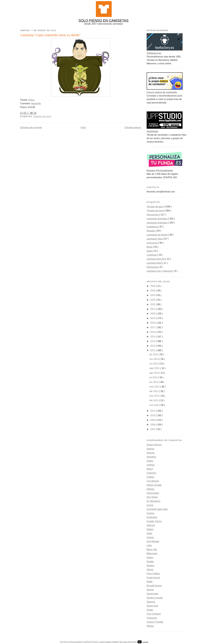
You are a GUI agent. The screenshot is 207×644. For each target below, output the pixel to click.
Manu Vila (152, 549)
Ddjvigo (150, 489)
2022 (153, 304)
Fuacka (150, 513)
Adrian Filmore (154, 445)
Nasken (151, 566)
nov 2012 (154, 359)
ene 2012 (154, 405)
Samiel (150, 590)
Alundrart (151, 457)
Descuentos (153, 215)
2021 (153, 309)
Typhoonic (152, 618)
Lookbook (152, 255)
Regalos (151, 231)
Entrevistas (153, 267)
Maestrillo (36, 103)
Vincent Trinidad (155, 622)
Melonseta (152, 553)
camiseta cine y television (160, 271)
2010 (153, 415)
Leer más (145, 642)
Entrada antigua (133, 127)
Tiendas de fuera (156, 211)
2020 (153, 314)
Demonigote (153, 493)
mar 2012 (155, 396)
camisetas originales (157, 223)
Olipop (150, 570)
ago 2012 (154, 373)
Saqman (151, 602)
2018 (153, 323)
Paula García (153, 578)
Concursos (152, 243)
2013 (153, 346)
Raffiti (150, 582)
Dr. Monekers (153, 501)
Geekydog (152, 517)
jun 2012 (154, 382)
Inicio (83, 127)
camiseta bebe (154, 263)
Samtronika (152, 594)
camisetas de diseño (157, 235)
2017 (153, 327)
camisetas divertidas (157, 219)
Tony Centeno (154, 614)
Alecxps (151, 453)
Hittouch (151, 525)
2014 (153, 341)
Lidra (149, 545)
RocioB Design (154, 586)
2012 (153, 350)
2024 (153, 295)
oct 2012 (154, 364)
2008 (153, 425)
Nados (150, 557)
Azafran (151, 465)
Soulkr (150, 610)
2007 (153, 429)
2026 (153, 286)
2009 (153, 420)
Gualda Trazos (154, 521)
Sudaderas (153, 227)
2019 (153, 318)
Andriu (150, 461)
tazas (150, 251)
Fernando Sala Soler (157, 509)
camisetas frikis (155, 239)
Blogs (150, 247)
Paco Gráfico (153, 574)
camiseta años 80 (156, 259)
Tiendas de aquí (42, 116)
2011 (153, 411)
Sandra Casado (155, 598)
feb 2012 (154, 400)
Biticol (150, 469)
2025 (153, 291)
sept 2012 (155, 368)
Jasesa (150, 537)
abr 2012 (154, 391)
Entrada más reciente (31, 127)
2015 (153, 337)
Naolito (150, 562)
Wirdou (150, 626)
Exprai (150, 505)
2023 (153, 300)
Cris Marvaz (153, 481)
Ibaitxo (150, 529)
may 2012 (155, 387)
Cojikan (150, 477)
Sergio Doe (152, 606)
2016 (153, 332)
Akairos (150, 449)
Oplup (31, 100)
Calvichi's (151, 473)
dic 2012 (154, 354)
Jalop (149, 533)
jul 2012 (154, 377)
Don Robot (152, 497)
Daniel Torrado (154, 485)
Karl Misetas (153, 541)
